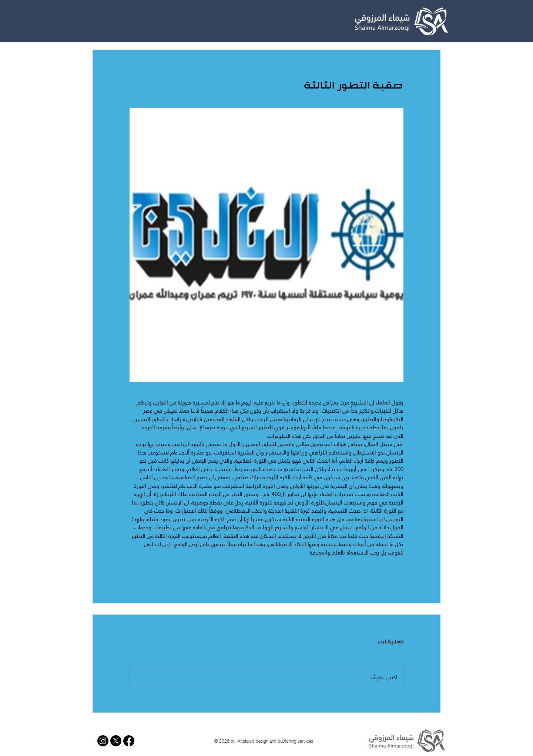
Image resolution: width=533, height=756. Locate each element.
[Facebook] (129, 741)
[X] (116, 741)
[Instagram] (103, 741)
